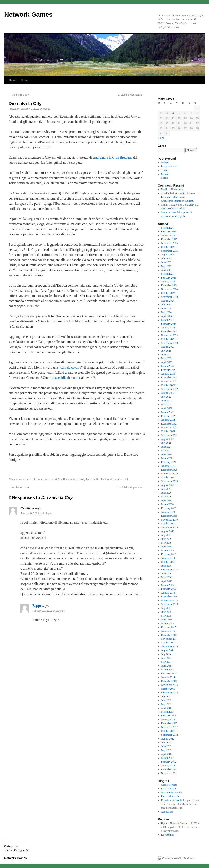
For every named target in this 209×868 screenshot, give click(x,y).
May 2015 (166, 616)
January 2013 (168, 719)
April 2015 (167, 620)
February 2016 (169, 589)
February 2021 (169, 462)
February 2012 (169, 762)
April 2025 (167, 270)
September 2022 (170, 389)
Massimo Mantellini (172, 792)
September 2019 (170, 527)
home (40, 480)
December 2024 (169, 285)
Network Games (28, 14)
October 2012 (168, 731)
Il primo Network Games (174, 823)
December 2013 (169, 681)
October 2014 (168, 643)
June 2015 (166, 612)
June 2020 (166, 493)
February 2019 (169, 554)
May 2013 (166, 704)
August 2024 (168, 301)
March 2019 (167, 550)
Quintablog (167, 812)
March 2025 (167, 274)
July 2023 (166, 351)
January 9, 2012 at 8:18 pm (36, 514)
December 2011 (169, 769)
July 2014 (166, 654)
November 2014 (170, 639)
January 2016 (168, 593)
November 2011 (169, 773)
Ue (98, 480)
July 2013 (166, 696)
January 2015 (168, 631)
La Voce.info (168, 835)
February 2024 (169, 324)
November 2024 (170, 289)
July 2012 (166, 743)
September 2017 (170, 570)
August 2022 (168, 393)
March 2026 (167, 228)
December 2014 (169, 635)
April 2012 (167, 754)
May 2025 (166, 266)
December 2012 (169, 723)
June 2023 (166, 354)
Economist (69, 480)
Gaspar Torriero (169, 785)
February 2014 (169, 673)
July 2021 (166, 443)
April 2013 (167, 708)
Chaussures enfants (171, 201)
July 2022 (166, 397)
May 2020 (166, 497)
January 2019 (168, 558)
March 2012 (167, 758)
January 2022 (168, 420)
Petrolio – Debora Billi (173, 800)
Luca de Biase (168, 789)
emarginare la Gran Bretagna (112, 157)
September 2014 (170, 646)
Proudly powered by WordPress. (179, 858)
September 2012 (170, 735)
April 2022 (167, 408)
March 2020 (167, 504)
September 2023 (170, 343)
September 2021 (170, 435)
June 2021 (166, 447)
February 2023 (169, 370)
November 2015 (170, 600)
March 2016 (167, 585)
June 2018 (166, 566)
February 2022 (169, 416)
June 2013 (166, 700)
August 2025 (168, 255)
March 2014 (167, 670)
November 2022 (170, 381)
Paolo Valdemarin (170, 796)
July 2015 (166, 608)
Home (13, 80)
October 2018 (168, 562)
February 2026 (169, 232)
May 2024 (166, 312)
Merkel (80, 480)
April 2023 (167, 362)
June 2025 (166, 262)
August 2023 (168, 347)
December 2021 (169, 424)
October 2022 (168, 385)
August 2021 (168, 439)
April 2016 (167, 581)
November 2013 (170, 685)
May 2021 (166, 451)
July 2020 (166, 489)
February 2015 (169, 627)
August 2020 (168, 485)
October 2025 (168, 247)
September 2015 (170, 604)
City (60, 480)
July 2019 (166, 535)
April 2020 (167, 500)
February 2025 (169, 278)
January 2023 (168, 374)
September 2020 (170, 481)
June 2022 (166, 401)
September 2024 (170, 297)
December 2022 (169, 378)
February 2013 (169, 716)
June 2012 (166, 746)
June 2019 (166, 539)
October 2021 (168, 431)
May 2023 (166, 358)
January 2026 (168, 235)
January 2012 (168, 766)
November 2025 (170, 243)
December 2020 (169, 470)
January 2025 (168, 282)
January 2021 (168, 466)
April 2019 (167, 547)
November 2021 (170, 427)
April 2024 (167, 316)
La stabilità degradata (131, 95)
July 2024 (166, 305)
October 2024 (168, 293)
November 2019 (170, 520)
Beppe (37, 606)
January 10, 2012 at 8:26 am (49, 611)
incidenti (189, 201)
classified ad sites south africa (176, 193)
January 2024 (168, 328)
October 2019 (168, 524)
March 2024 (167, 320)
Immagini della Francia (173, 197)
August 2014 (168, 650)
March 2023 (167, 366)
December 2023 (169, 331)
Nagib (164, 189)
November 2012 (170, 727)
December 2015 (169, 597)
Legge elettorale (170, 166)
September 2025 (170, 251)
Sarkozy (90, 480)
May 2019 (166, 543)
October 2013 (168, 689)
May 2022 (166, 404)
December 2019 (169, 516)
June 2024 (166, 308)
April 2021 (167, 454)
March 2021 (167, 458)
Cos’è (24, 80)
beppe (47, 109)
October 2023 (168, 339)
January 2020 (168, 512)
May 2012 (166, 750)
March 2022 (167, 412)
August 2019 (168, 531)
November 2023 (170, 335)
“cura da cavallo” (71, 367)
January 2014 (168, 677)
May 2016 (166, 577)
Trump (165, 170)
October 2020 (168, 477)
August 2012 (168, 739)
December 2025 (169, 239)
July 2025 (166, 258)
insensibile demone (65, 378)
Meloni (165, 162)
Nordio (165, 178)
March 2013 (167, 712)
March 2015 (167, 623)
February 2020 (169, 508)
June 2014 (166, 658)
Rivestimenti (178, 189)
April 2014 (167, 666)
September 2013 (170, 693)
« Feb (161, 138)
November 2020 (170, 474)
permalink (123, 480)
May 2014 (166, 662)
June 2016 (166, 573)
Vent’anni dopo (19, 95)
